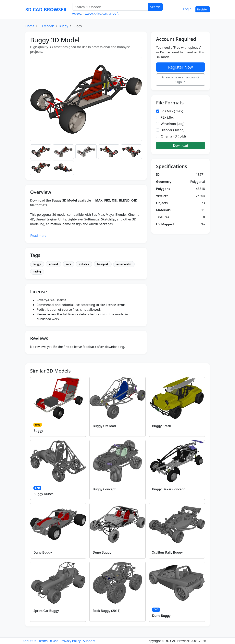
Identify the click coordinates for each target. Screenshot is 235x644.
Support (89, 641)
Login (187, 9)
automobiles (124, 264)
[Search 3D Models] (110, 7)
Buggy (63, 26)
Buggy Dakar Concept (168, 489)
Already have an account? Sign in (181, 80)
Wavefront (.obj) (173, 124)
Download (180, 146)
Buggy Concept (104, 489)
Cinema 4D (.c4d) (173, 136)
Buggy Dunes (43, 494)
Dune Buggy (43, 552)
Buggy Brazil (161, 426)
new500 (88, 13)
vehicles (84, 264)
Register (203, 9)
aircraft (114, 13)
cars (105, 13)
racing (37, 272)
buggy (37, 264)
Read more (38, 236)
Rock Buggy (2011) (106, 611)
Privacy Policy (71, 641)
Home (30, 26)
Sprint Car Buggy (46, 611)
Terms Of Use (49, 641)
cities (98, 13)
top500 (77, 13)
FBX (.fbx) (168, 117)
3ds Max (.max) (172, 111)
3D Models (46, 26)
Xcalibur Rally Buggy (167, 552)
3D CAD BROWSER (46, 9)
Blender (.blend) (173, 130)
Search (155, 7)
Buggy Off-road (104, 426)
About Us (29, 641)
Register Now (180, 67)
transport (103, 264)
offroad (53, 264)
